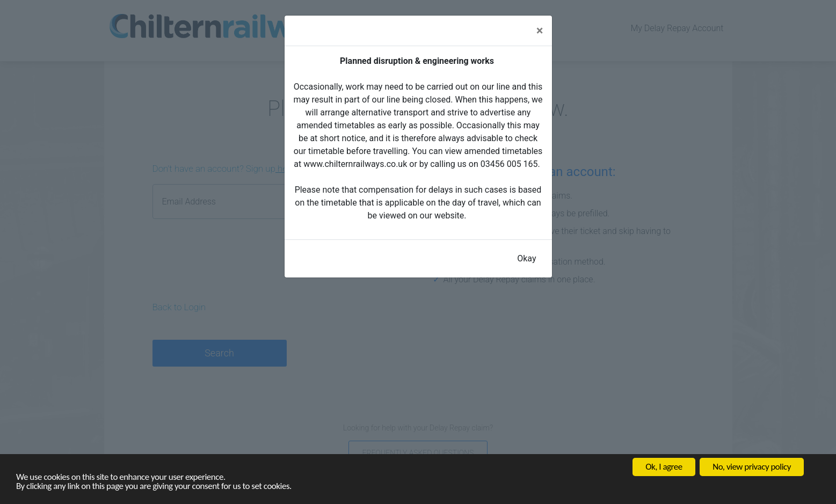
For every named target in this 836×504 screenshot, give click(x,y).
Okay (526, 258)
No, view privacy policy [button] (752, 467)
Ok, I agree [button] (664, 467)
